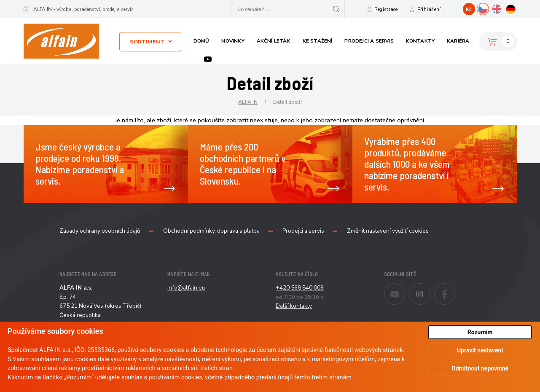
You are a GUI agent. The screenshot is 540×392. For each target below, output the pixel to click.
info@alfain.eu (186, 288)
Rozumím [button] (480, 332)
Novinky (233, 41)
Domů (201, 41)
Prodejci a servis (369, 41)
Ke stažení (318, 41)
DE (517, 8)
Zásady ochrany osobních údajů (100, 231)
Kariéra (458, 41)
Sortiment (147, 42)
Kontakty (420, 41)
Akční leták (274, 41)
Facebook (455, 288)
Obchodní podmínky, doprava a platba (211, 231)
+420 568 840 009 (300, 288)
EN (503, 8)
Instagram (430, 288)
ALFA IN (248, 102)
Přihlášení (429, 9)
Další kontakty (294, 306)
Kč (469, 9)
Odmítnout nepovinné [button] (480, 368)
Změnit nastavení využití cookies (388, 231)
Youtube (208, 59)
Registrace (386, 9)
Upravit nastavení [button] (480, 350)
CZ (489, 8)
